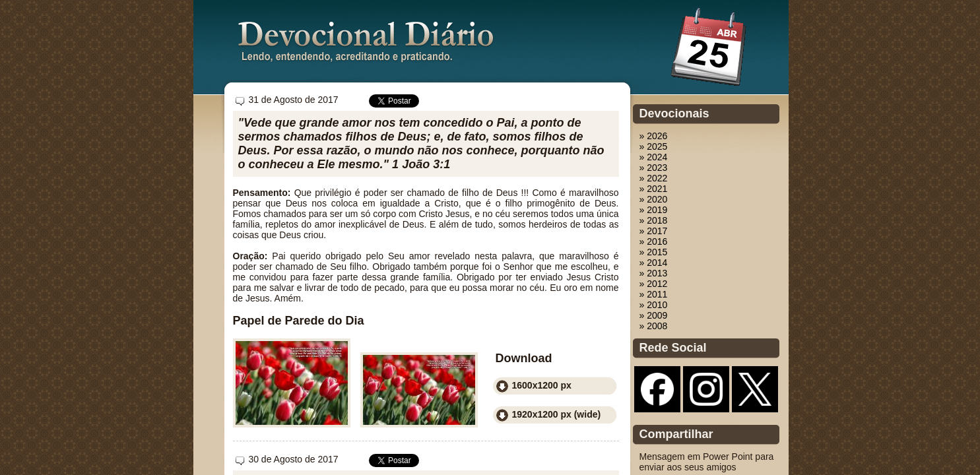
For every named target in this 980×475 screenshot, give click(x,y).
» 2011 (654, 294)
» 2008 (654, 326)
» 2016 (654, 241)
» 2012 (654, 284)
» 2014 (654, 263)
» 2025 (654, 146)
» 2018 (654, 220)
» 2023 (654, 168)
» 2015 (654, 252)
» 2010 (654, 305)
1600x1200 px (542, 385)
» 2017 (654, 231)
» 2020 (654, 199)
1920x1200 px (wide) (557, 414)
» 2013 (654, 273)
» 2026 (654, 136)
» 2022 (654, 178)
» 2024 (654, 157)
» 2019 (654, 210)
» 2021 (654, 189)
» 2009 (654, 315)
